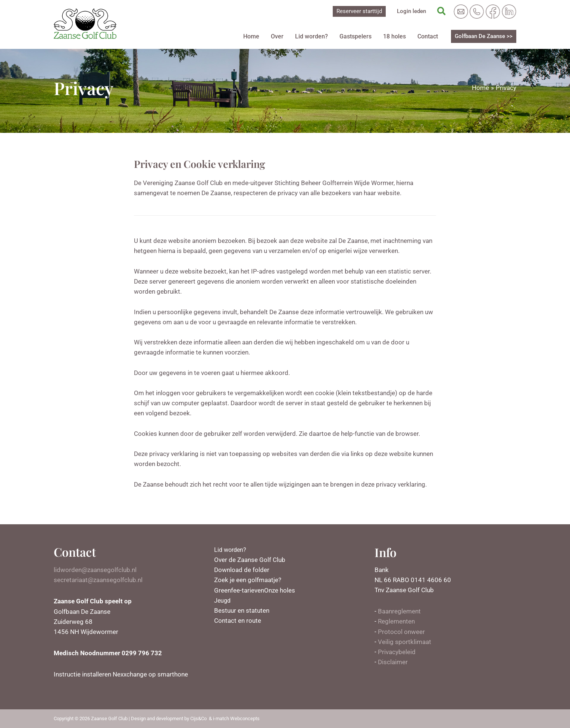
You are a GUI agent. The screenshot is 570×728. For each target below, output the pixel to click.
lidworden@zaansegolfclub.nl (95, 570)
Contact (428, 36)
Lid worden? (315, 36)
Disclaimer (393, 662)
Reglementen (396, 621)
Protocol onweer (401, 632)
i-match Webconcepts (236, 718)
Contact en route (238, 621)
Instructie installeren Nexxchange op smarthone (121, 674)
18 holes (396, 36)
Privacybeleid (397, 652)
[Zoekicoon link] (442, 12)
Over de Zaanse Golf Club (250, 560)
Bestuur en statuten (242, 610)
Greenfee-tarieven (239, 590)
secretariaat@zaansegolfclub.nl (98, 580)
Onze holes (280, 590)
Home (257, 36)
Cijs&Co (198, 718)
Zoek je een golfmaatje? (248, 580)
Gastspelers (358, 36)
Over (282, 36)
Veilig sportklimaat (405, 642)
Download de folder (242, 570)
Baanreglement (399, 611)
